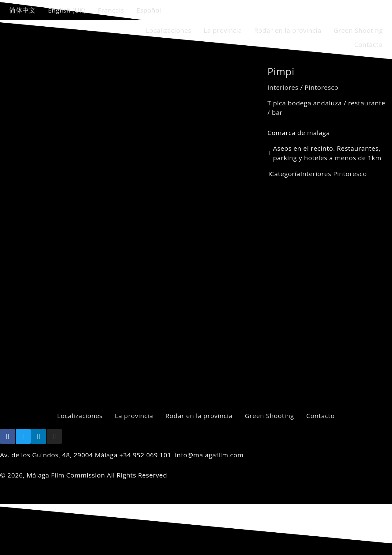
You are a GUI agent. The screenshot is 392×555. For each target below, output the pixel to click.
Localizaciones (169, 30)
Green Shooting (358, 30)
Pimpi (281, 72)
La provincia (223, 30)
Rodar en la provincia (288, 30)
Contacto (368, 44)
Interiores (283, 87)
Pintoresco (322, 87)
